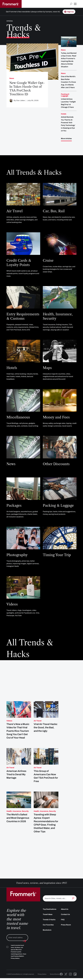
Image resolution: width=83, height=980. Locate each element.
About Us (65, 914)
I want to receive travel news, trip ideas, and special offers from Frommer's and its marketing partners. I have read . (18, 957)
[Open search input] (71, 4)
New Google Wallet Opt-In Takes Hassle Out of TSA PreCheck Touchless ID (27, 89)
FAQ (63, 925)
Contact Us (65, 920)
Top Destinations (50, 914)
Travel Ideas (48, 920)
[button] (75, 4)
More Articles (66, 138)
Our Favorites (48, 930)
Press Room (66, 930)
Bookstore (47, 935)
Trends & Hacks (49, 925)
